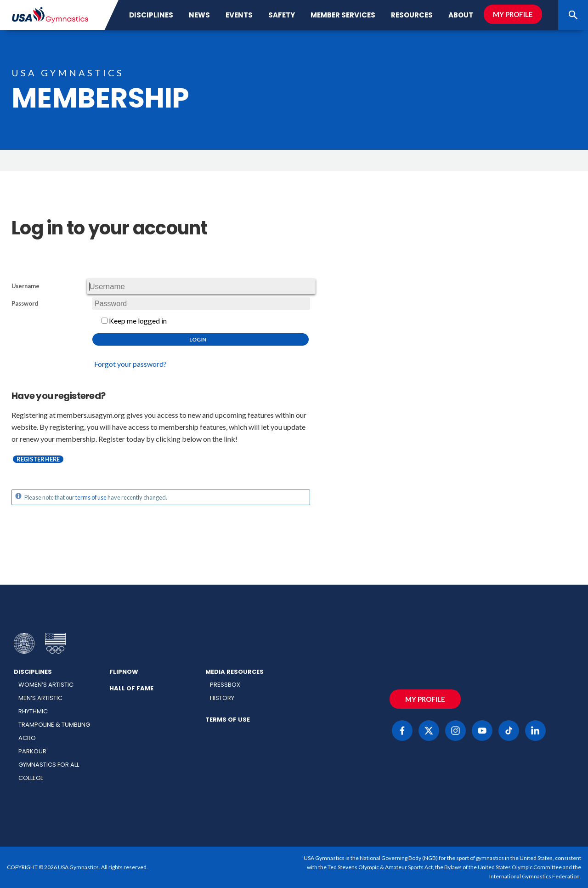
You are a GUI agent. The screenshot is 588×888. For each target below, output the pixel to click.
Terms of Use (228, 720)
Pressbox (225, 685)
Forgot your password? (130, 364)
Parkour (32, 751)
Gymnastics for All (49, 765)
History (222, 698)
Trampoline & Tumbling (54, 725)
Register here (38, 459)
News (199, 15)
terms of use (91, 497)
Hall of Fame (131, 688)
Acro (27, 738)
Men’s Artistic (40, 698)
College (31, 778)
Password (25, 304)
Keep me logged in (134, 321)
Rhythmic (33, 711)
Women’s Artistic (46, 685)
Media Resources (235, 672)
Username (25, 286)
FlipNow (124, 672)
